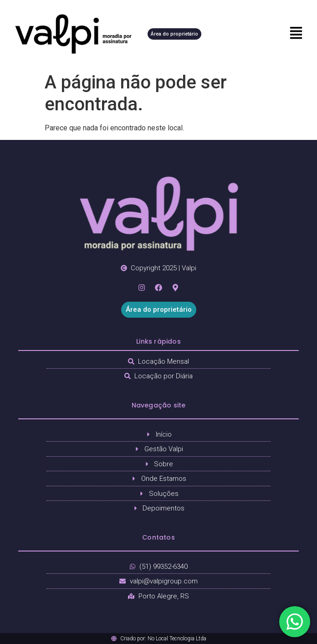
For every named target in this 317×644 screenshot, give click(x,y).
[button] (282, 34)
